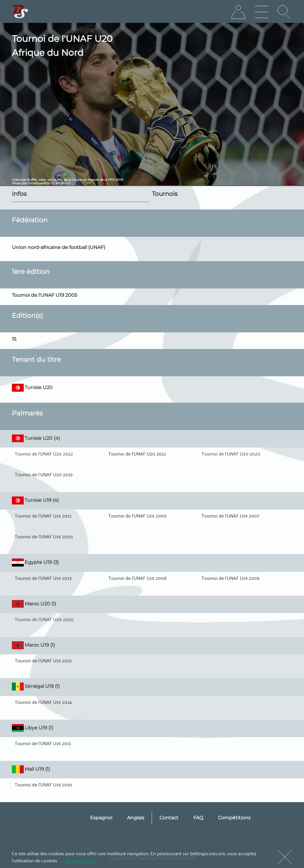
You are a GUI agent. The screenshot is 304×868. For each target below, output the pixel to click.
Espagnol (101, 818)
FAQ (198, 818)
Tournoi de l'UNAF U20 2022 (44, 453)
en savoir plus (80, 860)
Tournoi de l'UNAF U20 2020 (231, 453)
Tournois (165, 194)
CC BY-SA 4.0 (60, 183)
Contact (169, 818)
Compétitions (234, 818)
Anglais (136, 818)
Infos (19, 194)
